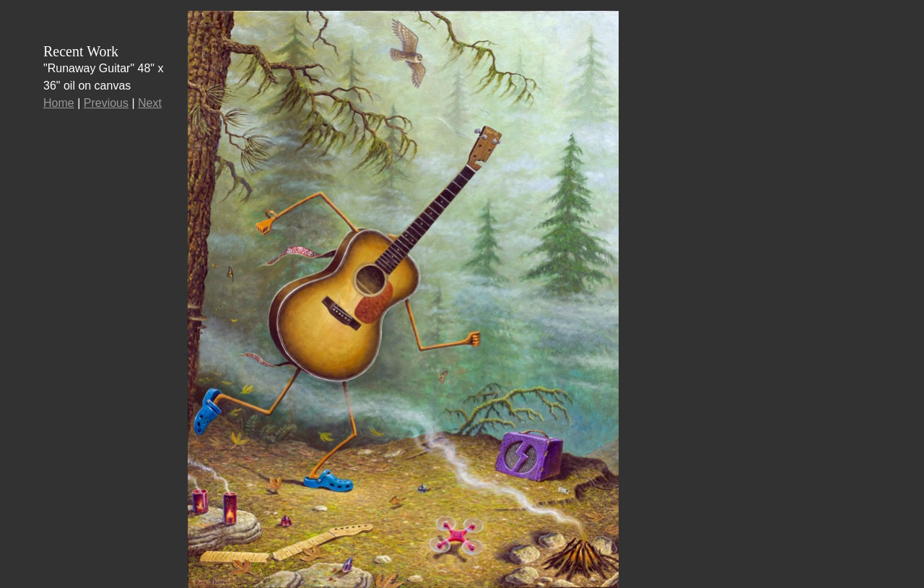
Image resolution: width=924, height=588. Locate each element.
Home (59, 103)
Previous (106, 103)
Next (150, 103)
